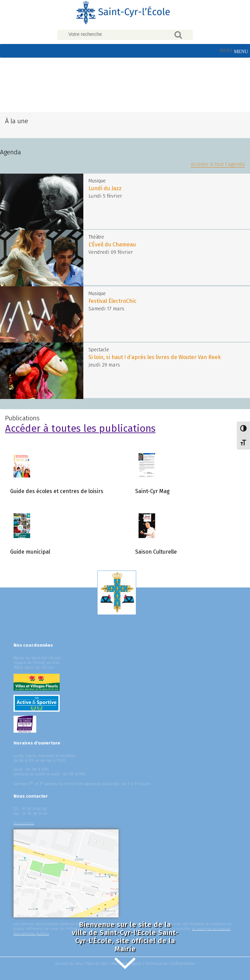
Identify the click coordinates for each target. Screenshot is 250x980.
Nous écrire (24, 823)
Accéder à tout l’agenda (218, 164)
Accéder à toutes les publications (80, 429)
